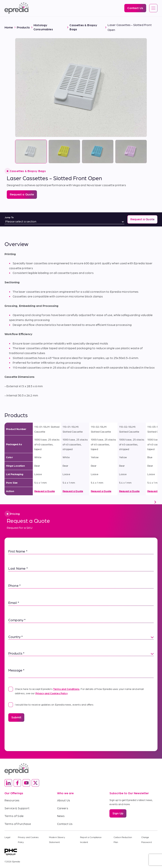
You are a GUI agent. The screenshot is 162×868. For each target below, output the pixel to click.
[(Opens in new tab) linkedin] (8, 783)
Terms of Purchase (18, 824)
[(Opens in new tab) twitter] (35, 783)
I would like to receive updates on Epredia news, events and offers (51, 704)
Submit (16, 717)
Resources (12, 800)
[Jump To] (64, 222)
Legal (7, 837)
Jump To (9, 217)
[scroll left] (7, 502)
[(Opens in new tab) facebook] (17, 783)
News (61, 816)
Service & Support (17, 808)
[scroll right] (155, 502)
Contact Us (65, 824)
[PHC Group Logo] (81, 852)
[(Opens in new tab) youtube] (26, 783)
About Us (64, 800)
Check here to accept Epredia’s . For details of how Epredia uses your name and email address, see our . (76, 691)
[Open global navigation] (153, 8)
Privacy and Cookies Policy (52, 693)
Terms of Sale (14, 816)
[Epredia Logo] (17, 8)
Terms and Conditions (66, 689)
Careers (63, 808)
